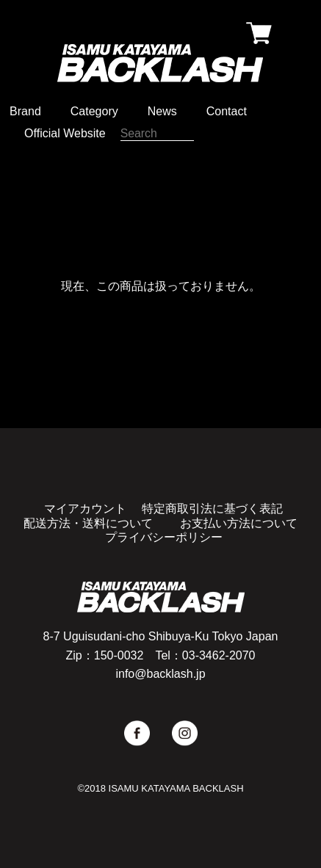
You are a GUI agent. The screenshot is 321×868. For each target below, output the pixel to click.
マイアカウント (85, 509)
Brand (25, 111)
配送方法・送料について (88, 523)
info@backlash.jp (160, 674)
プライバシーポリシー (164, 537)
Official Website (65, 133)
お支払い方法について (239, 523)
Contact (227, 111)
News (162, 111)
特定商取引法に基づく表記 (212, 509)
